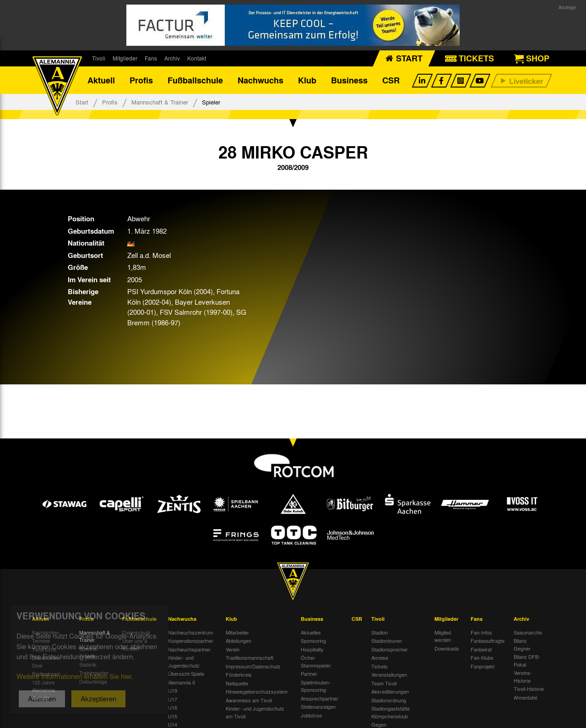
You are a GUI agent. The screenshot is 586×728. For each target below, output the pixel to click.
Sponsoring (313, 640)
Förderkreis (239, 674)
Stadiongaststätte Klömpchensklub (391, 712)
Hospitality (312, 649)
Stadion (380, 632)
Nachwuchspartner (189, 649)
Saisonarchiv (528, 632)
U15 (173, 716)
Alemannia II (182, 682)
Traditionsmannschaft (250, 657)
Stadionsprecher (390, 649)
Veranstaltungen (389, 674)
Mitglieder (125, 58)
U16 (173, 707)
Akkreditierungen (390, 691)
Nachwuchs (260, 80)
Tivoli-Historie (529, 689)
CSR (391, 80)
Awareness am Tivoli (249, 700)
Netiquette (237, 683)
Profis (141, 80)
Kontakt (197, 58)
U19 (173, 690)
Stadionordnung (389, 700)
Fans (151, 58)
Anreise (380, 657)
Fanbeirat (481, 649)
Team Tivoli (384, 683)
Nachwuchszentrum (190, 632)
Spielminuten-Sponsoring (316, 686)
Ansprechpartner (320, 698)
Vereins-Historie (523, 676)
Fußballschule (195, 80)
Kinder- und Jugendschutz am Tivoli (255, 712)
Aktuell (101, 80)
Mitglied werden (443, 636)
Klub (307, 80)
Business (349, 80)
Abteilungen (239, 640)
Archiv (172, 58)
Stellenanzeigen (318, 706)
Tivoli (99, 58)
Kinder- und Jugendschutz (184, 661)
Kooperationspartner (191, 640)
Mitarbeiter (237, 632)
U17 (173, 699)
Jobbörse (311, 715)
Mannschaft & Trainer (160, 102)
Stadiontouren (387, 640)
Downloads (447, 648)
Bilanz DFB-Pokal (527, 660)
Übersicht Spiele (186, 673)
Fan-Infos (481, 632)
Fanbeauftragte (488, 640)
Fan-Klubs (482, 657)
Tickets (380, 666)
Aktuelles (311, 632)
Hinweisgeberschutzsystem (257, 691)
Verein (233, 649)
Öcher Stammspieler (316, 661)
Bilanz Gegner (522, 644)
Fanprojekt (483, 666)
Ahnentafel (525, 697)
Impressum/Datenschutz (253, 666)
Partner (309, 673)
